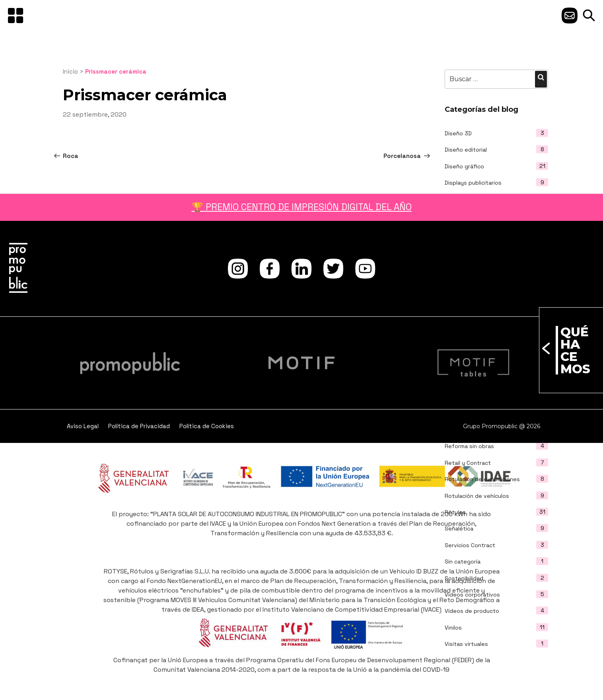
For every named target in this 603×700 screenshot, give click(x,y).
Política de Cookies (207, 426)
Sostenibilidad (464, 578)
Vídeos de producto (472, 611)
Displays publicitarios (473, 183)
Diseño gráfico (464, 166)
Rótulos (455, 512)
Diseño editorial (466, 150)
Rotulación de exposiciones (482, 479)
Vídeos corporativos (472, 595)
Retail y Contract (468, 463)
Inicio (70, 71)
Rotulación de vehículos (477, 496)
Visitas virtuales (466, 644)
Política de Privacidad (139, 426)
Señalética (459, 528)
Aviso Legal (83, 426)
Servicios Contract (470, 545)
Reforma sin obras (469, 446)
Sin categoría (463, 562)
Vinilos (453, 628)
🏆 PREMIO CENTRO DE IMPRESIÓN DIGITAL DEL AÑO (302, 207)
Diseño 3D (458, 133)
